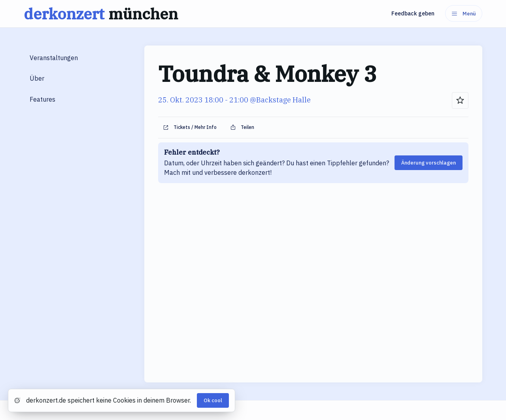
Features (42, 99)
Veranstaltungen (54, 58)
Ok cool (213, 400)
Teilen (242, 127)
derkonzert (103, 14)
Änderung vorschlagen (429, 163)
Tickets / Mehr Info (190, 127)
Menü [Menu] (464, 14)
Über (37, 78)
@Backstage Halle (280, 100)
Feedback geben (413, 13)
